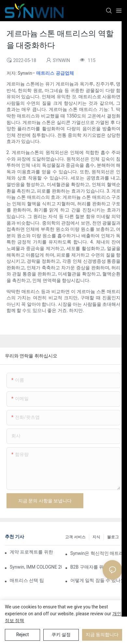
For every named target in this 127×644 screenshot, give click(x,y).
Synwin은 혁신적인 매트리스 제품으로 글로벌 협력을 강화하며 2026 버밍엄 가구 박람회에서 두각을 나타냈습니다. (96, 553)
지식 (96, 537)
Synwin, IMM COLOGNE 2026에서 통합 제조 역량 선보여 (36, 567)
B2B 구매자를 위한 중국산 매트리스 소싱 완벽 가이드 (96, 567)
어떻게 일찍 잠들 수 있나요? (96, 580)
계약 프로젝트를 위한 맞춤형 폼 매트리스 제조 (32, 552)
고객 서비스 (75, 537)
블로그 (113, 537)
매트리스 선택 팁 (27, 580)
